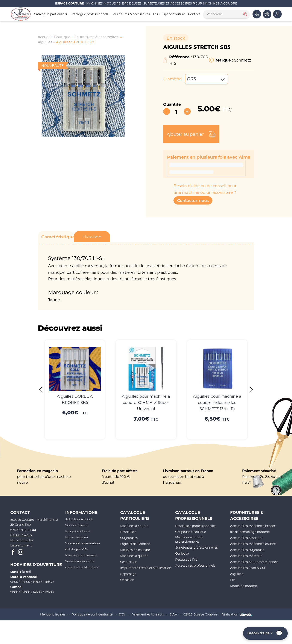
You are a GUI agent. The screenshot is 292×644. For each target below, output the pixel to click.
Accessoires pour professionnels (254, 562)
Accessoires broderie (246, 538)
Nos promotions (78, 531)
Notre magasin (77, 537)
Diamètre (172, 79)
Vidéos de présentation (83, 543)
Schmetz (243, 60)
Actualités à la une (79, 519)
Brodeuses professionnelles (196, 526)
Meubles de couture (135, 550)
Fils (233, 580)
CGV (122, 614)
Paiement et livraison (81, 555)
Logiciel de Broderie (135, 544)
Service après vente (80, 561)
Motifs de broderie (244, 586)
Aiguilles (45, 42)
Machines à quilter (134, 556)
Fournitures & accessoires (131, 14)
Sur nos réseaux (77, 525)
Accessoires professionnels (195, 565)
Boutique (62, 37)
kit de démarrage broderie (250, 532)
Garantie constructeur (82, 567)
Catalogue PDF (77, 549)
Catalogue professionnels (89, 14)
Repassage (128, 574)
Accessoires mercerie (246, 556)
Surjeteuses (129, 538)
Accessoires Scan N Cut (248, 568)
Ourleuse (182, 553)
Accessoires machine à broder (253, 526)
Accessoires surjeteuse (247, 550)
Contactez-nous (193, 200)
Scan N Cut (129, 562)
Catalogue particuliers (51, 14)
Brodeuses (128, 532)
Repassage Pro (186, 559)
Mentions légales (53, 614)
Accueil (44, 37)
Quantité (172, 104)
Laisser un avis (21, 545)
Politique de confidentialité (92, 614)
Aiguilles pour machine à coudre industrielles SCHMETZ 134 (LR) (217, 402)
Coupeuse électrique (191, 532)
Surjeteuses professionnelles (196, 547)
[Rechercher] (245, 14)
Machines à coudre (134, 526)
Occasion (127, 580)
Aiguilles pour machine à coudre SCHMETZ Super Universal (146, 402)
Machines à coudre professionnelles (189, 539)
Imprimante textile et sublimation (146, 568)
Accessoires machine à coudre (253, 544)
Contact (194, 14)
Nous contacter (22, 540)
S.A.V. (174, 614)
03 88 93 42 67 (21, 535)
